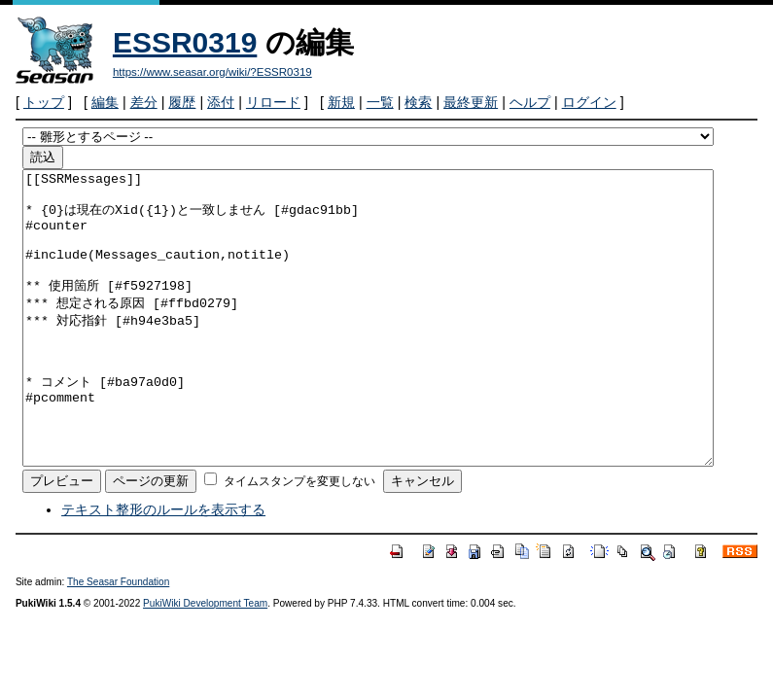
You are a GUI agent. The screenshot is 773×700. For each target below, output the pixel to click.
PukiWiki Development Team (205, 662)
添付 (221, 102)
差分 (144, 102)
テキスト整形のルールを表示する (163, 568)
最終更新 (471, 102)
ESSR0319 (185, 42)
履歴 (182, 102)
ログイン (589, 102)
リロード (273, 102)
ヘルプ (530, 102)
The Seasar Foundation (118, 640)
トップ (44, 102)
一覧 (380, 102)
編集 (105, 102)
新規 (341, 102)
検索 (418, 102)
